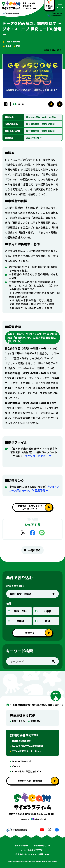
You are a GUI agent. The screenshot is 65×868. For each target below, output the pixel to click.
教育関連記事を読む (22, 741)
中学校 (20, 621)
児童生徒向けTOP (23, 715)
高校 (48, 621)
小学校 (48, 611)
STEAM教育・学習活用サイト (27, 771)
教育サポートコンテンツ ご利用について (33, 854)
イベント (16, 766)
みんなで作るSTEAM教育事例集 (28, 746)
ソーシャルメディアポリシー (33, 850)
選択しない (20, 611)
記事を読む (36, 721)
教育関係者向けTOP (24, 735)
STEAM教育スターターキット (27, 751)
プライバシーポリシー (41, 846)
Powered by (33, 819)
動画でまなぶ (18, 721)
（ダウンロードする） (36, 456)
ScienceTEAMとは (21, 761)
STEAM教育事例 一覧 (18, 705)
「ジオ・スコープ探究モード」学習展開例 (34, 488)
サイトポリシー (21, 846)
